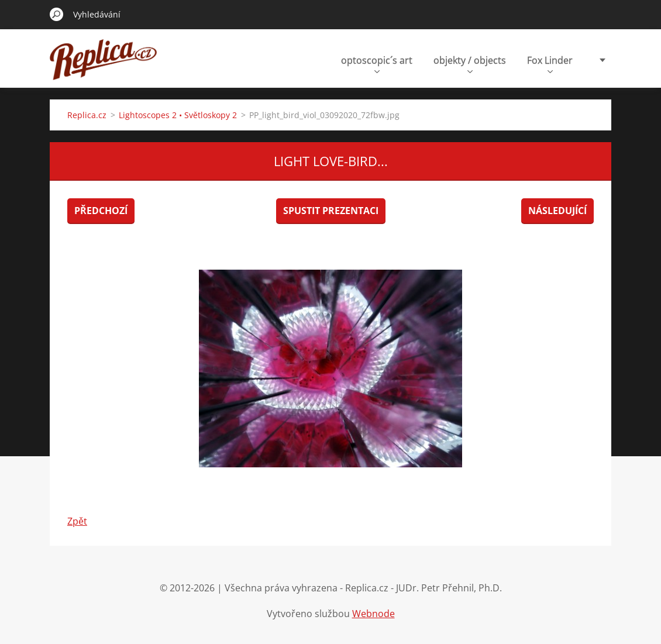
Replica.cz (87, 115)
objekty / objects (470, 63)
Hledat (57, 14)
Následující (557, 211)
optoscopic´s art (377, 63)
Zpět (77, 521)
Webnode (373, 614)
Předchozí (101, 211)
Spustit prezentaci (331, 211)
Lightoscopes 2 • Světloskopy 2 (178, 115)
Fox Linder (550, 63)
